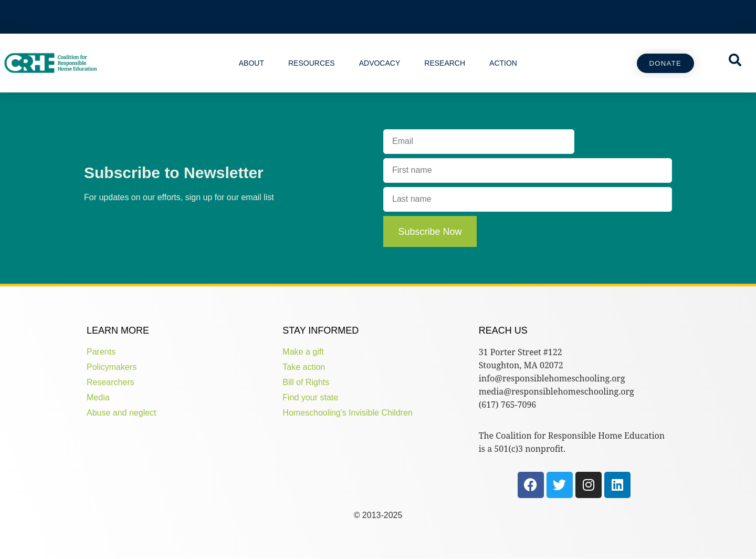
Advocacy (380, 63)
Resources (312, 63)
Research (445, 63)
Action (503, 63)
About (251, 63)
